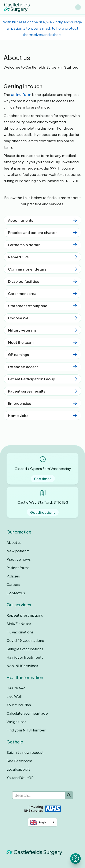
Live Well (14, 696)
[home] (17, 7)
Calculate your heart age (27, 713)
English (39, 822)
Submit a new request (25, 752)
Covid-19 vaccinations (25, 640)
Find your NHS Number (26, 730)
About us (14, 542)
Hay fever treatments (25, 657)
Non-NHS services (22, 666)
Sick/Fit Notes (19, 624)
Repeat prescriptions (25, 615)
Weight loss (16, 722)
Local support (18, 769)
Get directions (43, 512)
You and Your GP (20, 778)
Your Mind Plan (19, 705)
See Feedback (19, 761)
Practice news (19, 559)
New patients (18, 551)
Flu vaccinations (20, 632)
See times (43, 479)
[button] (78, 7)
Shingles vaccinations (25, 649)
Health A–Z (16, 688)
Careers (13, 584)
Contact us (16, 593)
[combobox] (42, 822)
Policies (13, 576)
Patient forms (18, 568)
